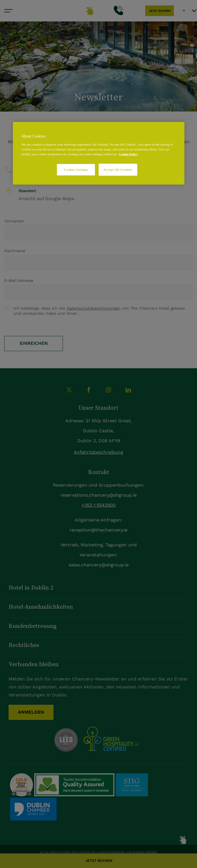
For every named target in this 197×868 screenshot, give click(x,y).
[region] (99, 153)
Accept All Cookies (118, 170)
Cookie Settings (76, 170)
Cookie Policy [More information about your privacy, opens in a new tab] (129, 154)
